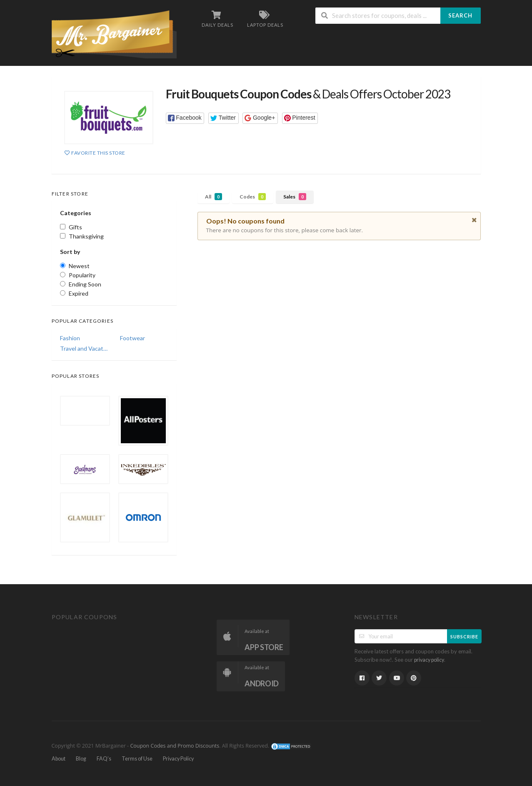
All (214, 197)
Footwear (132, 338)
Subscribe (464, 637)
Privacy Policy (178, 759)
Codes (253, 197)
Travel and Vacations (84, 348)
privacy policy (429, 660)
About (59, 759)
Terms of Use (137, 759)
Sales (295, 197)
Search (460, 15)
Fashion (70, 338)
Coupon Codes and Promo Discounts (175, 746)
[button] (185, 118)
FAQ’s (104, 759)
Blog (81, 759)
